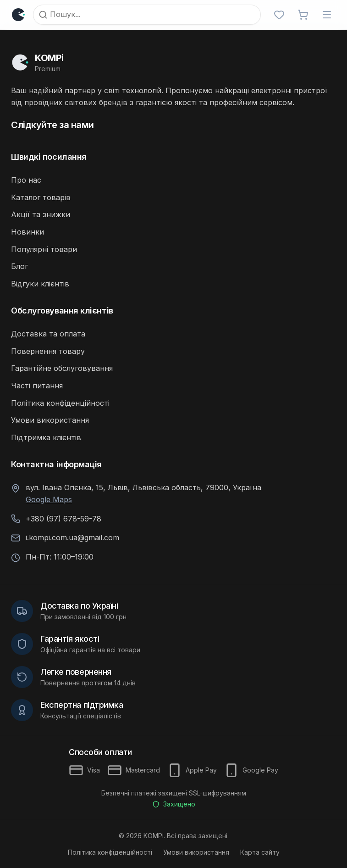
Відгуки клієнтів (40, 284)
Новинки (28, 232)
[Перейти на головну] (173, 62)
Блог (19, 266)
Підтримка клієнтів (46, 437)
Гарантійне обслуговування (62, 368)
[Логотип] (20, 15)
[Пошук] (147, 15)
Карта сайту (260, 852)
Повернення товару (48, 351)
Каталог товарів (41, 197)
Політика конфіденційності (60, 403)
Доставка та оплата (48, 334)
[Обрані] (279, 15)
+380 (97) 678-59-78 (63, 519)
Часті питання (37, 386)
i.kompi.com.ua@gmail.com (72, 538)
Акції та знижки (41, 214)
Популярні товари (44, 249)
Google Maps (49, 499)
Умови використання (50, 420)
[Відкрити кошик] (303, 15)
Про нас (26, 180)
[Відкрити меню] (327, 15)
